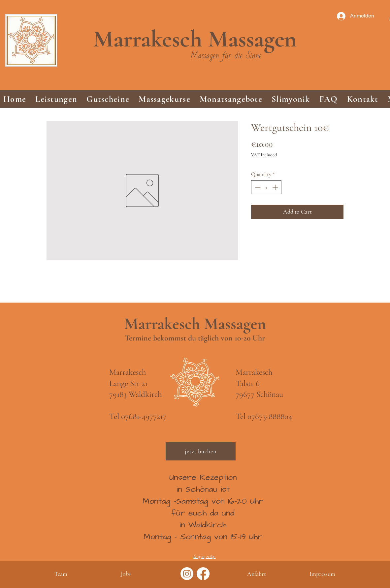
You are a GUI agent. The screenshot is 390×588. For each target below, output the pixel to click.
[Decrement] (257, 187)
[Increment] (276, 187)
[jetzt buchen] (201, 451)
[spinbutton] (266, 187)
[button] (56, 99)
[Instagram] (187, 574)
